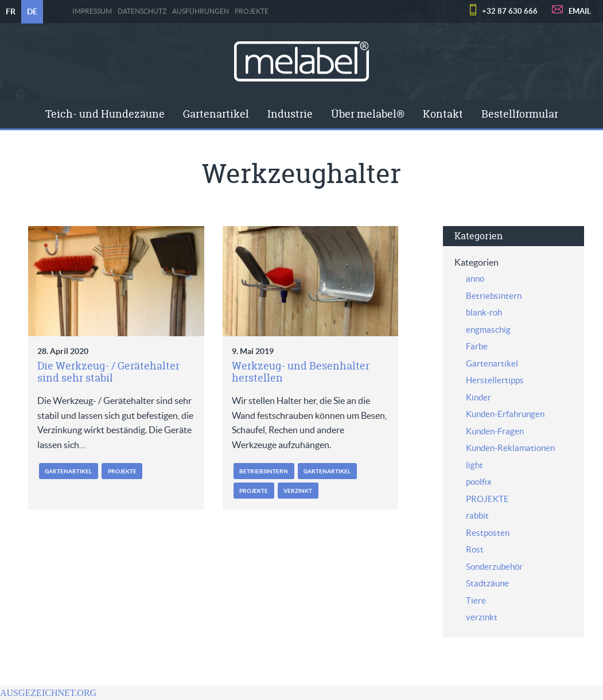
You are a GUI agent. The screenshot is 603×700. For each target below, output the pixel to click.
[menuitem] (105, 114)
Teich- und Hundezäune (105, 114)
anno (475, 279)
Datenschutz (142, 11)
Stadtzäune (487, 583)
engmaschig (488, 330)
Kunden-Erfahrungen (505, 414)
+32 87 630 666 (510, 11)
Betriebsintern (264, 471)
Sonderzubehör (494, 567)
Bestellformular (520, 114)
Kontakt (443, 114)
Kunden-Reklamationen (510, 448)
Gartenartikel (216, 114)
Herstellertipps (495, 380)
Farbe (477, 346)
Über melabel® (368, 114)
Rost (475, 549)
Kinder (478, 397)
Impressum (92, 11)
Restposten (488, 533)
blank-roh (484, 312)
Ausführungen (201, 11)
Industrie (290, 114)
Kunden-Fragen (495, 431)
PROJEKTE (252, 11)
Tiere (476, 600)
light (474, 465)
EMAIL (580, 11)
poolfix (479, 482)
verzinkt (298, 491)
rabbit (477, 516)
